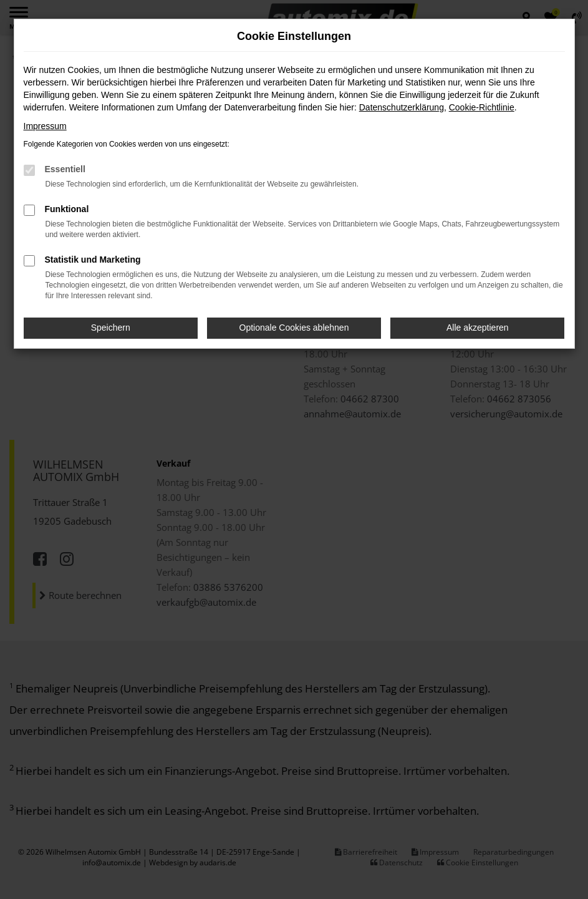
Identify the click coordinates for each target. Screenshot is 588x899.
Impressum (45, 126)
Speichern (111, 328)
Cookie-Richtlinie (482, 107)
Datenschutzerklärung (402, 107)
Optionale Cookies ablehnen (294, 328)
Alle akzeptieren (478, 328)
